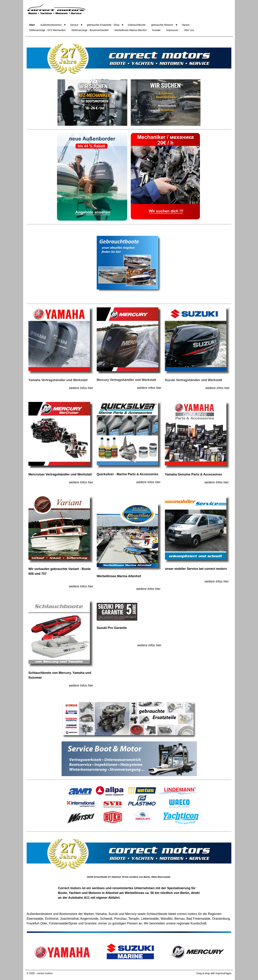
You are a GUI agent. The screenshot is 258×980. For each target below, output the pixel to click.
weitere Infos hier (81, 388)
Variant (186, 25)
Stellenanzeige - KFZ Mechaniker (47, 30)
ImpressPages (224, 973)
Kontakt (156, 30)
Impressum (172, 30)
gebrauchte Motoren (162, 25)
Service (74, 25)
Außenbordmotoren (51, 25)
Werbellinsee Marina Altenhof (130, 30)
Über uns (189, 30)
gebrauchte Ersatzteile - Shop (103, 25)
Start (32, 25)
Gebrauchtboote (137, 25)
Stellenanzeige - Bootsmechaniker (90, 30)
